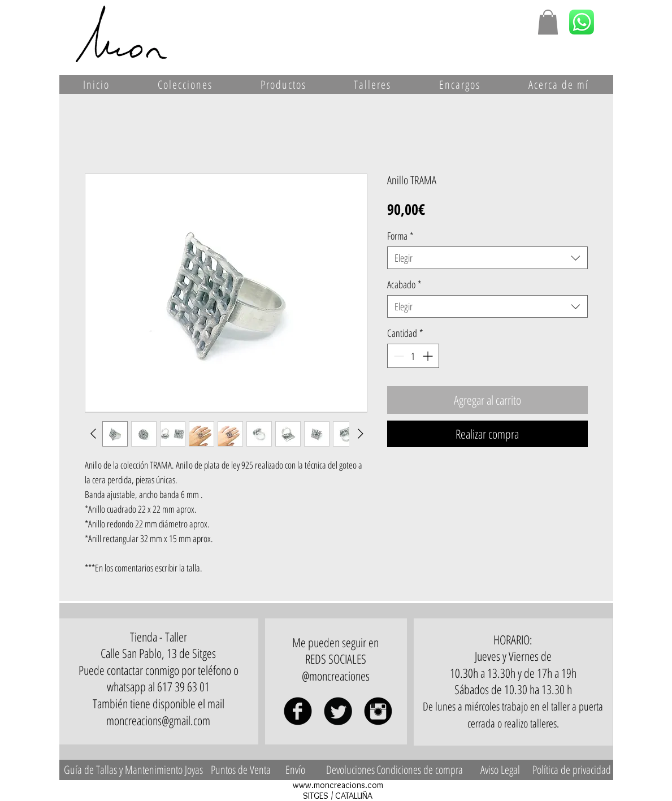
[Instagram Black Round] (378, 711)
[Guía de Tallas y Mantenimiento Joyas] (134, 770)
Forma (400, 236)
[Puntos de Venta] (241, 770)
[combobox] (487, 258)
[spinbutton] (413, 356)
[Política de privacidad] (572, 770)
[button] (548, 22)
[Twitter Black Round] (338, 711)
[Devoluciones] (350, 770)
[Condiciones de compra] (420, 770)
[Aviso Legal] (500, 770)
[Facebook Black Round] (298, 711)
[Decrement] (398, 356)
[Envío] (295, 770)
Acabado (404, 284)
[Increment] (429, 356)
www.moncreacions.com (338, 785)
